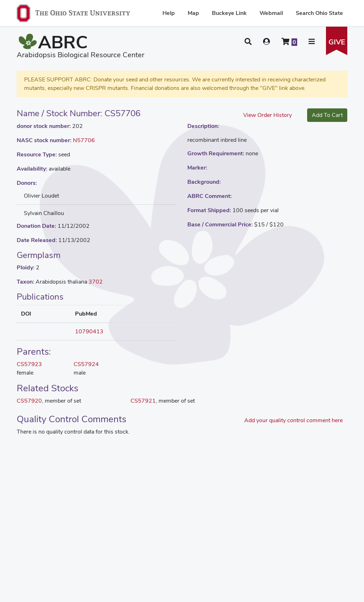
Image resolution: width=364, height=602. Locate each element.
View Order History (267, 115)
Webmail (271, 13)
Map (193, 13)
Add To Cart (327, 115)
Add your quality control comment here (293, 420)
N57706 (84, 140)
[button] (248, 42)
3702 (96, 282)
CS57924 (86, 364)
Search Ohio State (319, 13)
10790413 (89, 331)
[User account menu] (267, 42)
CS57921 (143, 401)
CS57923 (29, 364)
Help (169, 13)
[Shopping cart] (289, 42)
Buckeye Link (229, 13)
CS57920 (29, 401)
